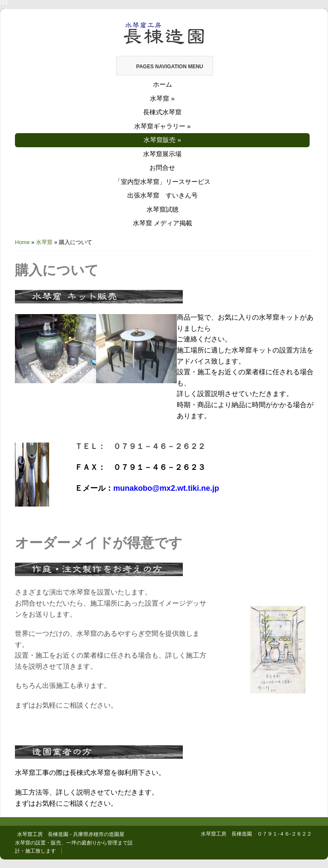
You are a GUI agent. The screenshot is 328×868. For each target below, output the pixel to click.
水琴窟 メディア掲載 (163, 223)
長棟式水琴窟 (162, 112)
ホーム (163, 84)
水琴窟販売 (162, 140)
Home (22, 242)
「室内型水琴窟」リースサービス (163, 182)
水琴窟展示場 (162, 154)
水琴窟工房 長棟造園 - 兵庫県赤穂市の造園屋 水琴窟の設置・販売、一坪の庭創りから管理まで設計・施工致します (74, 843)
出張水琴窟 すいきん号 (163, 195)
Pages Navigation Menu (164, 67)
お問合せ (162, 167)
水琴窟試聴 (163, 209)
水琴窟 (162, 98)
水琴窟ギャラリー (163, 126)
